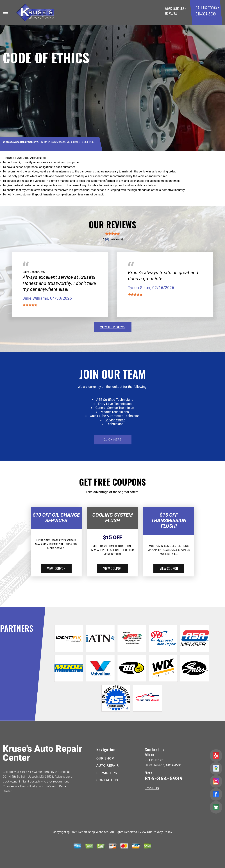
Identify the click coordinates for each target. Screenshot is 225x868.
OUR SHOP (105, 758)
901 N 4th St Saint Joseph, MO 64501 (57, 142)
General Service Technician (115, 408)
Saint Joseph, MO (34, 272)
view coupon (56, 568)
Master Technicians (115, 412)
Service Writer (115, 420)
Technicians (115, 424)
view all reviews (112, 327)
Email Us (152, 788)
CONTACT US (107, 780)
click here (112, 440)
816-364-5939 (205, 14)
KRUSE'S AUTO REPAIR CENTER (26, 158)
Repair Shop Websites (94, 832)
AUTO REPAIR (108, 766)
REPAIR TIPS (107, 773)
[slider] (112, 234)
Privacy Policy (162, 832)
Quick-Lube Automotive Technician (115, 416)
